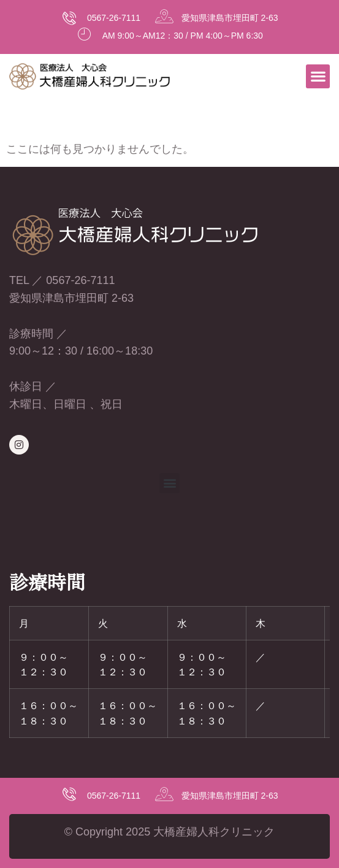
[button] (318, 76)
